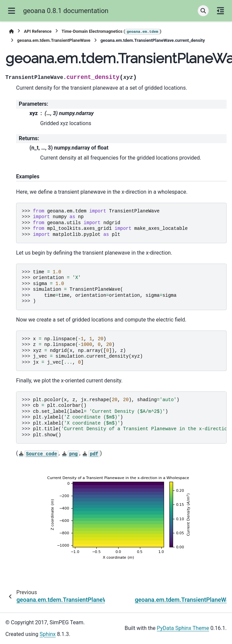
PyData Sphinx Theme (183, 628)
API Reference (37, 31)
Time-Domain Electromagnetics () (111, 32)
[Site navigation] (12, 11)
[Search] (203, 11)
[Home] (11, 31)
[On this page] (220, 11)
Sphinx (48, 634)
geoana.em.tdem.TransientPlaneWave (54, 40)
